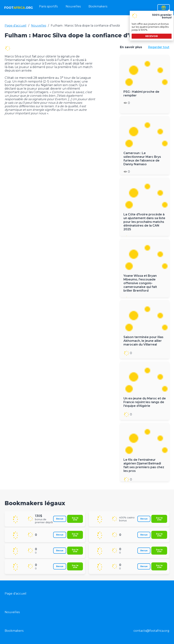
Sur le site (75, 519)
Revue (60, 519)
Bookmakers (98, 6)
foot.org (18, 8)
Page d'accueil (16, 26)
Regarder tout (159, 47)
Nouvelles (73, 6)
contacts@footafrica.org (151, 631)
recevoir (152, 36)
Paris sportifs (48, 6)
